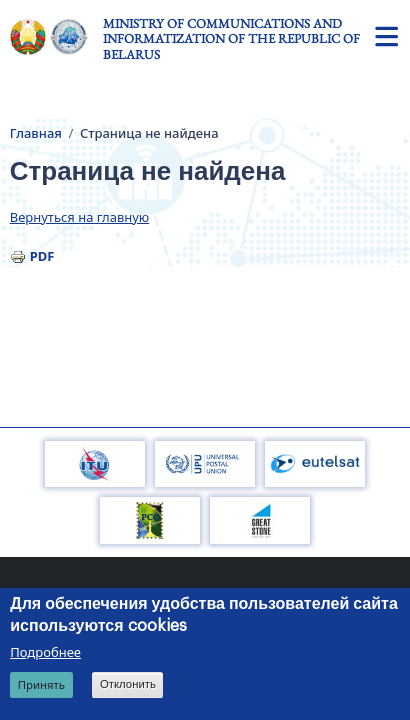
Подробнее (45, 653)
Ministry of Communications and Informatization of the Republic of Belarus (231, 39)
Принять (41, 686)
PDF (42, 256)
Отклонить (128, 686)
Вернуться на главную (79, 217)
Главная (36, 133)
